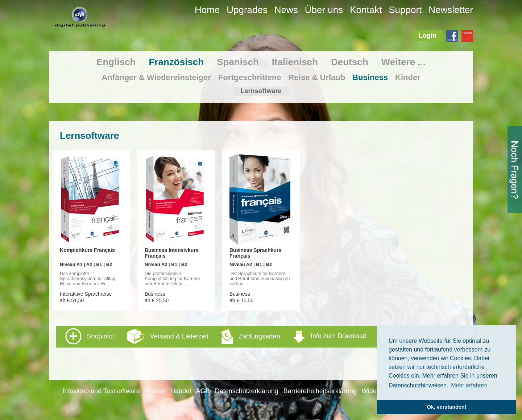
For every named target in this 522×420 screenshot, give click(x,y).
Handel (181, 391)
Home (207, 10)
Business (370, 77)
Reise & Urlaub (317, 77)
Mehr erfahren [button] (469, 385)
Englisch (116, 62)
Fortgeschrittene (250, 77)
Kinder (408, 77)
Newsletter (451, 10)
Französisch (176, 62)
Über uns (324, 10)
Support (405, 10)
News (286, 10)
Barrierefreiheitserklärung (320, 391)
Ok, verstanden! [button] (447, 407)
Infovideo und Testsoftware (101, 391)
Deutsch (350, 62)
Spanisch (238, 62)
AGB (203, 391)
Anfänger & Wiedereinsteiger (156, 77)
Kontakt (366, 10)
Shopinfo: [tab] (256, 336)
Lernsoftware (261, 91)
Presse (155, 391)
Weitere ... (403, 62)
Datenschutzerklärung (247, 391)
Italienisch (295, 62)
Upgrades (247, 10)
